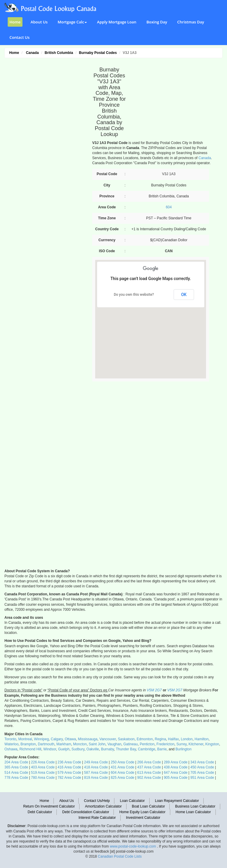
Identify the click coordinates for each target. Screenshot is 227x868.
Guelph (64, 749)
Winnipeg (41, 739)
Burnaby (108, 749)
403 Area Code (43, 767)
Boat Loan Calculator (148, 806)
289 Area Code (176, 762)
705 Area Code (202, 773)
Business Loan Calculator (195, 806)
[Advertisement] (45, 150)
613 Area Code (149, 773)
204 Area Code (16, 762)
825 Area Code (122, 778)
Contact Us (20, 37)
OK (184, 295)
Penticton (147, 744)
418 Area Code (96, 767)
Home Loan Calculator (193, 812)
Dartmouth (46, 744)
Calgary (57, 739)
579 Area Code (69, 773)
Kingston (212, 744)
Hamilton (201, 739)
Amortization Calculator (103, 806)
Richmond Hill (30, 749)
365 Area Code (16, 767)
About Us (39, 22)
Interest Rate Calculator (97, 818)
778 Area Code (16, 778)
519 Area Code (43, 773)
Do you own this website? (134, 295)
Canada (205, 158)
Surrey (181, 744)
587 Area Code (96, 773)
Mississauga (88, 739)
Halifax (173, 739)
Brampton (28, 744)
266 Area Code (149, 762)
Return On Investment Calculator (49, 806)
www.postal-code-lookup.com (133, 846)
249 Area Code (96, 762)
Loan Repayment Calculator (177, 801)
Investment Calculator (143, 818)
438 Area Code (176, 767)
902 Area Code (149, 778)
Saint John (97, 744)
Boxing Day (157, 22)
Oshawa (11, 749)
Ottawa (70, 739)
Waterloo (12, 744)
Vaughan (114, 744)
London (187, 739)
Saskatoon (126, 739)
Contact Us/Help (97, 801)
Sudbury (78, 749)
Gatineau (130, 744)
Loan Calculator (132, 801)
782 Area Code (69, 778)
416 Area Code (69, 767)
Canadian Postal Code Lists (120, 856)
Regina (160, 739)
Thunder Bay (126, 749)
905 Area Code (176, 778)
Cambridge (146, 749)
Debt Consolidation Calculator (86, 812)
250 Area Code (122, 762)
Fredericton (165, 744)
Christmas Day (191, 22)
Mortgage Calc (72, 22)
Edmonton (145, 739)
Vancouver (108, 739)
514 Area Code (16, 773)
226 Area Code (43, 762)
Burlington (184, 749)
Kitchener (196, 744)
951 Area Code (202, 778)
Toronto (10, 739)
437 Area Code (149, 767)
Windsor (50, 749)
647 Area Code (176, 773)
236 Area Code (69, 762)
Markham (64, 744)
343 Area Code (202, 762)
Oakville (93, 749)
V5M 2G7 (154, 690)
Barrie (162, 749)
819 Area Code (96, 778)
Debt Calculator (40, 812)
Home (15, 22)
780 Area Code (43, 778)
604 (169, 207)
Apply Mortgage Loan (117, 22)
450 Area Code (202, 767)
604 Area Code (122, 773)
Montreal (25, 739)
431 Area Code (122, 767)
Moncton (80, 744)
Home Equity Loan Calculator (142, 812)
